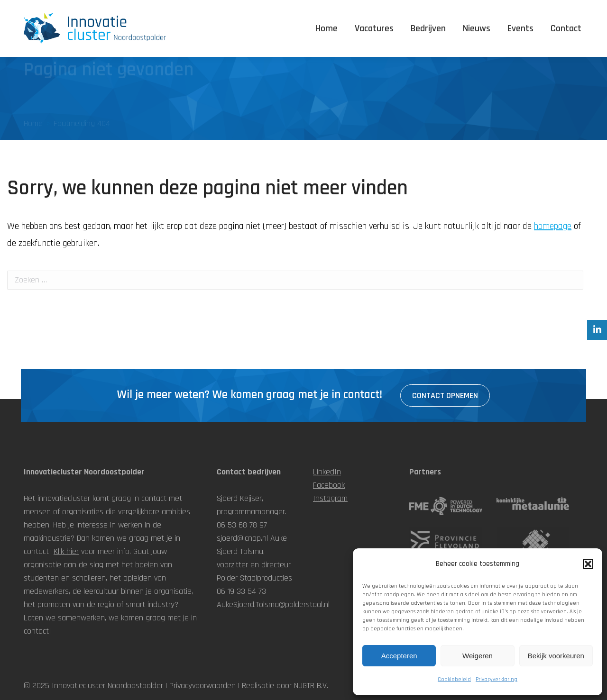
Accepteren (399, 656)
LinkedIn (327, 472)
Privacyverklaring (497, 679)
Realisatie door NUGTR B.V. (285, 686)
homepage (553, 226)
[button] (588, 564)
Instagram (330, 498)
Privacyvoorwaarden (202, 686)
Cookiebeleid (454, 679)
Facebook (329, 485)
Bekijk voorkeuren (556, 656)
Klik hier (66, 551)
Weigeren (478, 656)
